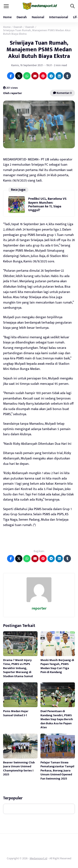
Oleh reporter (13, 93)
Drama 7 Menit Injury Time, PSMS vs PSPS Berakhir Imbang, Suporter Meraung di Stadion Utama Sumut (18, 668)
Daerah (22, 17)
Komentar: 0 (62, 93)
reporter (39, 608)
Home (7, 17)
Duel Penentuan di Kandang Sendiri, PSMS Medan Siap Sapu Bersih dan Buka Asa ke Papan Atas (57, 719)
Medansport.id (38, 858)
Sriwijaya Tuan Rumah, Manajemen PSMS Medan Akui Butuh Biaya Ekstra (39, 50)
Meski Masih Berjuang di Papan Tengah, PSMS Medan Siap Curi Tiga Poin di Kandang (57, 666)
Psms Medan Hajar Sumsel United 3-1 (16, 713)
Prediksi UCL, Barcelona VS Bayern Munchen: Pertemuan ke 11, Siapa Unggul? (47, 204)
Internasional (59, 17)
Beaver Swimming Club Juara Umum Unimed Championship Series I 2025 (19, 769)
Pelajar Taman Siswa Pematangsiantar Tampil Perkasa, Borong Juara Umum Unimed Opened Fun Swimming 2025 (57, 771)
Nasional (38, 17)
